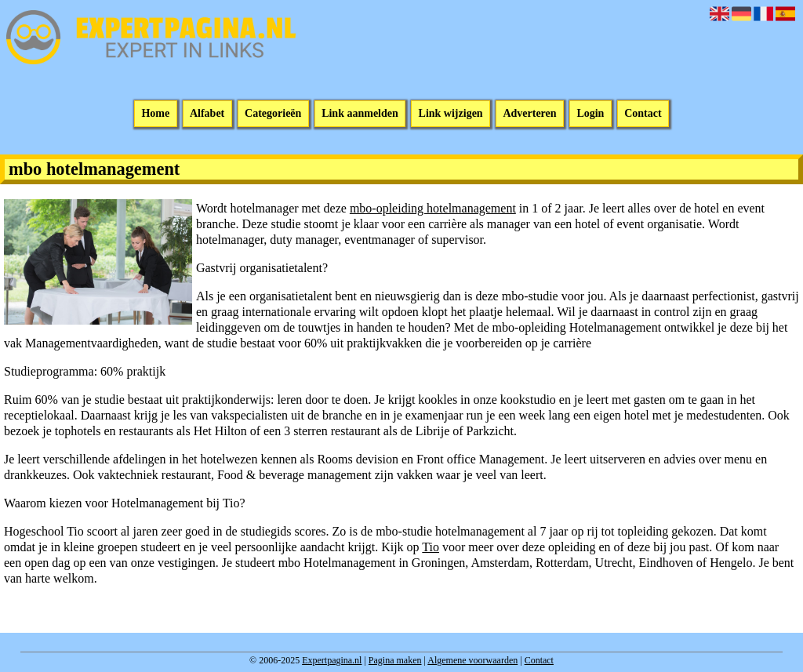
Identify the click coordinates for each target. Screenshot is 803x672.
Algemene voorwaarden (472, 660)
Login (590, 114)
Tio (431, 547)
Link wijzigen (451, 114)
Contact (643, 114)
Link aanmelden (360, 114)
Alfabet (207, 114)
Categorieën (273, 114)
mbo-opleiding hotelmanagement (433, 208)
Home (155, 114)
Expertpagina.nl (332, 660)
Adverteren (529, 114)
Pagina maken (395, 660)
